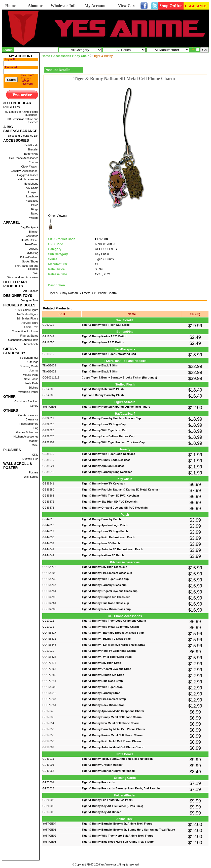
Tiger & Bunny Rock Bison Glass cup (106, 609)
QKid (35, 455)
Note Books (31, 379)
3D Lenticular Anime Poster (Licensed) (22, 113)
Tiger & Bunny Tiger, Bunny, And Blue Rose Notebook (117, 759)
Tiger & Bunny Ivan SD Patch (101, 543)
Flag (36, 428)
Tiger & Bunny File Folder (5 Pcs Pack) (107, 800)
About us (36, 6)
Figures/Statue (29, 336)
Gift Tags (33, 362)
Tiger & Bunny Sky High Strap (101, 663)
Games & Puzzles (27, 432)
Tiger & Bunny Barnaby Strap (101, 693)
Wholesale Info (64, 6)
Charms (33, 162)
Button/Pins (31, 154)
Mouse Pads (31, 375)
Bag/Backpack (29, 227)
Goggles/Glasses (28, 175)
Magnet (34, 441)
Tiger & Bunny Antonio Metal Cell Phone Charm (113, 747)
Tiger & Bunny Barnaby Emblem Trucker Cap (111, 418)
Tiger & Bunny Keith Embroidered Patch (108, 537)
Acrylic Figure (30, 323)
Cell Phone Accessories (24, 158)
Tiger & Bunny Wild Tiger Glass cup (105, 579)
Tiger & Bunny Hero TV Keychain (103, 483)
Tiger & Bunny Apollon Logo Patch (105, 525)
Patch (35, 205)
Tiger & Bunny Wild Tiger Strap (102, 687)
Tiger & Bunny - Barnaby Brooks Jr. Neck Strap (113, 633)
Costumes (32, 236)
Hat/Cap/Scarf (30, 240)
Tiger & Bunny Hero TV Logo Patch (105, 531)
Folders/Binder (29, 358)
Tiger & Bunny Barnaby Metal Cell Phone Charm (113, 729)
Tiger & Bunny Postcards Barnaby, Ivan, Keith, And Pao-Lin (121, 788)
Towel (35, 273)
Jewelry (34, 249)
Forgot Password (27, 82)
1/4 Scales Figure (27, 314)
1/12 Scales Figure (27, 310)
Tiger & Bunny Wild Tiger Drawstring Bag (109, 354)
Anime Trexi (31, 327)
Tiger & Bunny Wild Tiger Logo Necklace (109, 454)
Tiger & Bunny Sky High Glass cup (105, 567)
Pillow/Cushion (29, 257)
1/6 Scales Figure (27, 318)
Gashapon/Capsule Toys (23, 340)
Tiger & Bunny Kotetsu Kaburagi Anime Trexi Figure (116, 407)
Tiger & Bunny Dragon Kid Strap (103, 675)
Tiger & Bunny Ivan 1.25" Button (103, 342)
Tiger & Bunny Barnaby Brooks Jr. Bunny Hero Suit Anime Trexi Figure (128, 830)
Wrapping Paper (28, 392)
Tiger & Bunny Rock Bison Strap (103, 705)
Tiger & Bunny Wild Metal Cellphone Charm (110, 627)
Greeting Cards (29, 366)
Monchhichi (31, 344)
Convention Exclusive (25, 331)
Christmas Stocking (26, 401)
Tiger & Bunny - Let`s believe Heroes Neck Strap (114, 645)
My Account (95, 6)
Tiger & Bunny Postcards (98, 782)
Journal (34, 370)
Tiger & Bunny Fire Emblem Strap (104, 699)
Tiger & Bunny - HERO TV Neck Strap (106, 639)
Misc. (35, 445)
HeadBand (32, 244)
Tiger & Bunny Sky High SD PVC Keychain (110, 502)
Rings (35, 209)
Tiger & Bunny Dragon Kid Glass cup (106, 597)
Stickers (33, 388)
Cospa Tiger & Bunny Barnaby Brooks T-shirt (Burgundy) (119, 377)
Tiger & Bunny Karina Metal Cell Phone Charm (112, 735)
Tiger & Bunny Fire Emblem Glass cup (107, 573)
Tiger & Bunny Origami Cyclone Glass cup (110, 591)
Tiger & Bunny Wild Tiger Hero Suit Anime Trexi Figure (118, 836)
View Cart (127, 6)
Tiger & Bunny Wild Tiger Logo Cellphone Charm (114, 621)
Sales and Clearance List (23, 136)
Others (34, 406)
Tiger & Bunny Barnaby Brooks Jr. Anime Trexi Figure (117, 824)
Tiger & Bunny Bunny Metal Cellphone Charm (112, 717)
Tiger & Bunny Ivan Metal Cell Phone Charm (111, 723)
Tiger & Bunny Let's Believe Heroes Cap (108, 436)
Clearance (32, 419)
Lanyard (33, 192)
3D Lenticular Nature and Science (23, 121)
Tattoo (34, 213)
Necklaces (32, 201)
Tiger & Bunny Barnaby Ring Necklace (107, 472)
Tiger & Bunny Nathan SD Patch (103, 555)
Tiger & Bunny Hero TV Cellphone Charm (109, 651)
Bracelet (33, 149)
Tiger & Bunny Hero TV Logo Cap (104, 424)
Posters (34, 472)
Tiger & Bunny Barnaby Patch (101, 519)
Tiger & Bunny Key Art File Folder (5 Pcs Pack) (112, 806)
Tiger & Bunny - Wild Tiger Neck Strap (107, 657)
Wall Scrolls (31, 477)
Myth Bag (32, 253)
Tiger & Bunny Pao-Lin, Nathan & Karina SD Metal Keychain (121, 490)
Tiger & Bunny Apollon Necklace (103, 466)
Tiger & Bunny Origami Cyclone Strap (107, 669)
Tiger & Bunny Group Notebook (103, 765)
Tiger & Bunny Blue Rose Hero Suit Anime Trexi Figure (118, 842)
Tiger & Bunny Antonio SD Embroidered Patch (112, 549)
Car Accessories (28, 415)
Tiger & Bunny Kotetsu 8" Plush (103, 389)
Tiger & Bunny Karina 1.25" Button (104, 336)
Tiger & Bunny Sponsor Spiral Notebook (108, 771)
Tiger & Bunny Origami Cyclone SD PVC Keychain (115, 508)
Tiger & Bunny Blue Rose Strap (102, 681)
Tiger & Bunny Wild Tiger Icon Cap (104, 430)
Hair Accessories (28, 179)
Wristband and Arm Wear (23, 277)
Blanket (34, 232)
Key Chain (32, 188)
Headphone (31, 184)
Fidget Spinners (29, 424)
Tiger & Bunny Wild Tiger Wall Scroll (106, 325)
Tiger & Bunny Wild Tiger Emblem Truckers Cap (113, 442)
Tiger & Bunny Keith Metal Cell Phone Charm (111, 741)
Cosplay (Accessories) (25, 171)
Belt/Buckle (31, 145)
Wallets (34, 218)
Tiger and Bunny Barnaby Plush (103, 395)
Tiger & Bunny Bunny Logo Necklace (106, 460)
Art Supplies (31, 291)
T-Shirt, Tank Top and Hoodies (25, 267)
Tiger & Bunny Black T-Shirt (100, 365)
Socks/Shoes (30, 261)
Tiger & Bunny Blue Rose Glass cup (105, 603)
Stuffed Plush (30, 459)
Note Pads (32, 383)
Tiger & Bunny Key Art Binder (101, 812)
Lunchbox (32, 196)
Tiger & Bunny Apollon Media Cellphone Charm (113, 711)
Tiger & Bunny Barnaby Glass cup (104, 585)
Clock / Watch (30, 167)
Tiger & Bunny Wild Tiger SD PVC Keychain (110, 496)
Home (10, 6)
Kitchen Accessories (26, 437)
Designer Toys (30, 300)
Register (26, 78)
